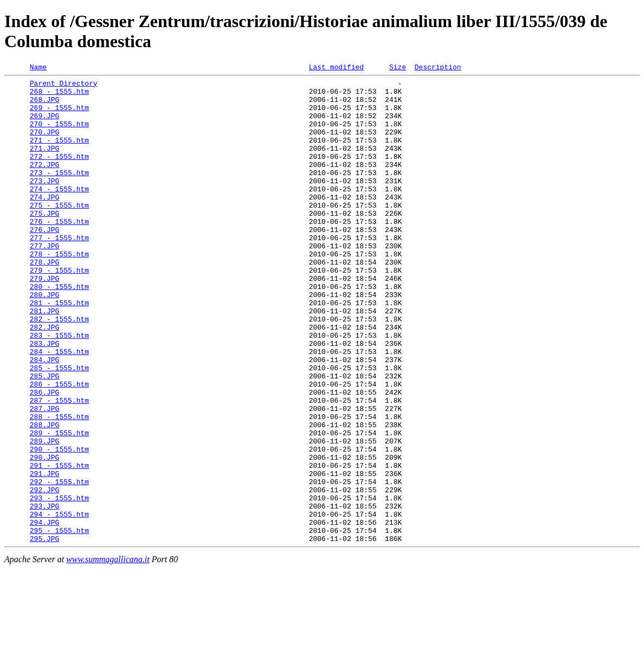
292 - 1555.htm (59, 564)
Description (438, 68)
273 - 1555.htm (59, 194)
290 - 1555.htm (59, 525)
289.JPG (45, 516)
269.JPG (45, 125)
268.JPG (45, 106)
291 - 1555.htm (59, 545)
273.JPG (45, 203)
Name (38, 68)
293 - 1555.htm (59, 584)
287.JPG (45, 477)
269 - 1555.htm (59, 115)
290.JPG (45, 535)
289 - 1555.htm (59, 506)
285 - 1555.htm (59, 428)
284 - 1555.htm (59, 408)
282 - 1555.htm (59, 369)
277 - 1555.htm (59, 272)
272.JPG (45, 184)
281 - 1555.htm (59, 350)
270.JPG (45, 145)
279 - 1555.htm (59, 311)
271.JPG (45, 164)
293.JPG (45, 594)
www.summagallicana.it (108, 654)
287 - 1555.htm (59, 467)
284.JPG (45, 418)
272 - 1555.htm (59, 174)
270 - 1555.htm (59, 135)
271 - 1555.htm (59, 155)
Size (398, 68)
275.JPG (45, 242)
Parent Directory (64, 86)
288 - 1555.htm (59, 486)
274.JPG (45, 223)
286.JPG (45, 457)
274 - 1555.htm (59, 213)
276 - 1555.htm (59, 252)
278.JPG (45, 301)
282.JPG (45, 379)
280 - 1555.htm (59, 330)
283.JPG (45, 398)
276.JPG (45, 262)
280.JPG (45, 340)
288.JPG (45, 496)
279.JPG (45, 320)
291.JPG (45, 555)
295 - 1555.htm (59, 623)
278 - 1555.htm (59, 291)
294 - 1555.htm (59, 603)
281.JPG (45, 359)
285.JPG (45, 437)
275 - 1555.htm (59, 233)
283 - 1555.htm (59, 389)
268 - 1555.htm (59, 96)
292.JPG (45, 574)
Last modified (336, 68)
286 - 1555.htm (59, 447)
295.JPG (45, 633)
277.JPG (45, 281)
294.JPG (45, 613)
